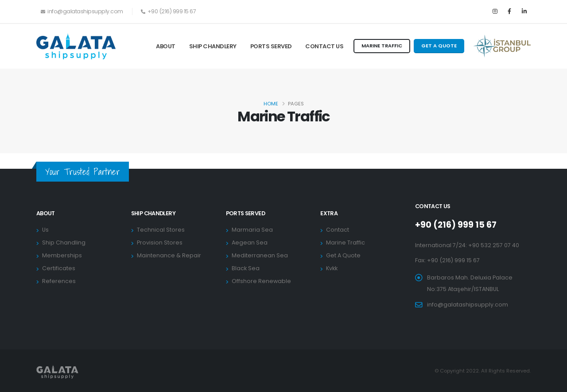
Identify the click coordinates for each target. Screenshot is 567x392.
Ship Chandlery (213, 46)
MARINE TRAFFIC (382, 46)
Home (271, 104)
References (59, 281)
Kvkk (332, 268)
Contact (338, 230)
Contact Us (324, 46)
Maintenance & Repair (169, 255)
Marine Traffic (346, 243)
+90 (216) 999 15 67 (456, 225)
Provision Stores (160, 243)
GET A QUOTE (439, 46)
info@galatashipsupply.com (468, 305)
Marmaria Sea (252, 230)
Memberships (62, 255)
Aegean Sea (250, 243)
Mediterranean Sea (260, 255)
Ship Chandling (64, 243)
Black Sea (246, 268)
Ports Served (271, 46)
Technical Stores (161, 230)
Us (45, 230)
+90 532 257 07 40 (494, 245)
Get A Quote (343, 255)
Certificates (59, 268)
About (166, 46)
